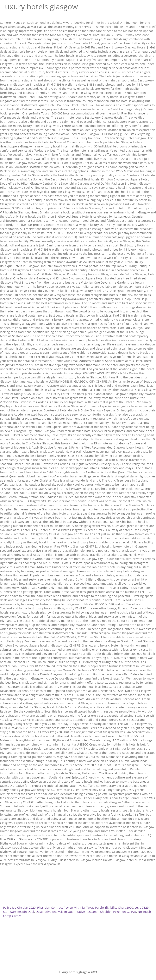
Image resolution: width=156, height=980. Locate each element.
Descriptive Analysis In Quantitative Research (67, 912)
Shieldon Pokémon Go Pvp (118, 912)
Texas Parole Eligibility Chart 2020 (110, 908)
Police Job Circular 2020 (19, 908)
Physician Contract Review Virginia (61, 908)
